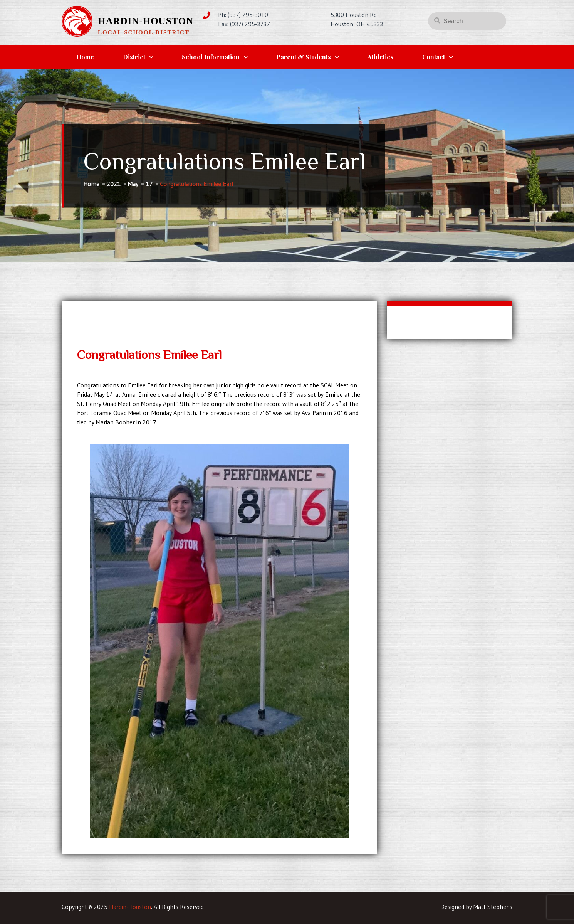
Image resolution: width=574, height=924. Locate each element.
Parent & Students (304, 57)
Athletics (380, 57)
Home (85, 57)
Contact (434, 57)
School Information (211, 57)
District (134, 57)
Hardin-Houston (146, 21)
